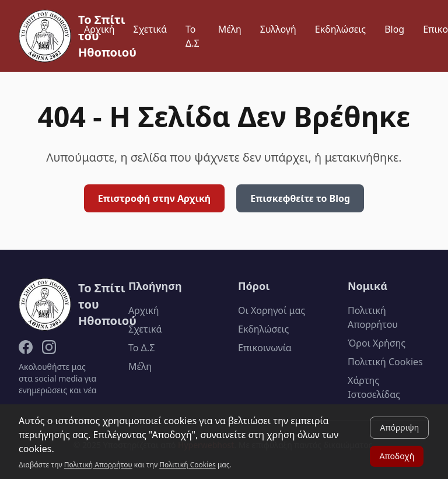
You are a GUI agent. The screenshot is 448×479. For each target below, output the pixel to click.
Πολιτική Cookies (385, 362)
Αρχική (99, 29)
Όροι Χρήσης (377, 343)
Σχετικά (150, 29)
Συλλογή (278, 29)
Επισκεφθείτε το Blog (300, 198)
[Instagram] (49, 347)
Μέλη (230, 29)
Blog (394, 29)
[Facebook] (26, 347)
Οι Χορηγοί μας (272, 310)
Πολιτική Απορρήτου (98, 465)
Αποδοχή (397, 456)
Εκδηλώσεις (340, 29)
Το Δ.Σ (192, 36)
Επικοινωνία (265, 348)
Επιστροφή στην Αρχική (154, 198)
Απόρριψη (399, 427)
